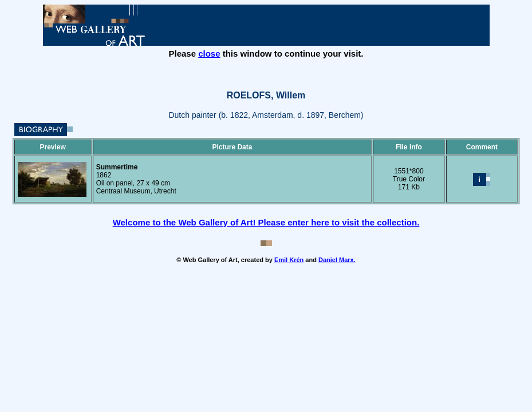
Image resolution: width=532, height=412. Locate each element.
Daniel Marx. (337, 260)
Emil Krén (289, 260)
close (209, 54)
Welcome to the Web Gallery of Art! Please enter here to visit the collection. (266, 222)
